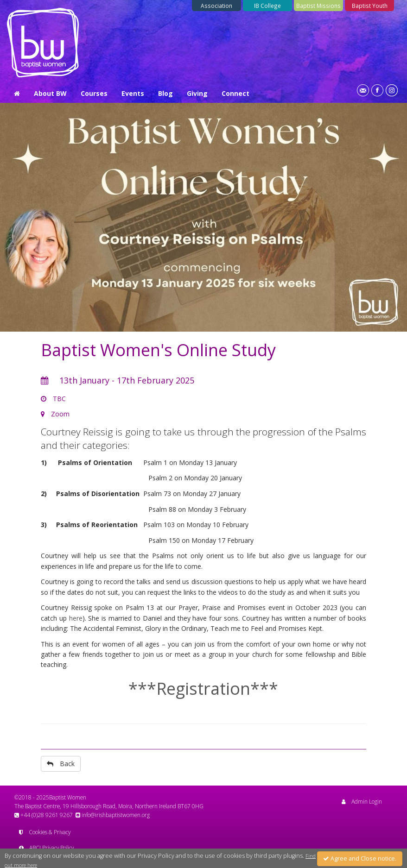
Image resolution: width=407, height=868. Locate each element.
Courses (94, 93)
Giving (197, 93)
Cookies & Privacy (45, 832)
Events (133, 93)
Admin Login (362, 801)
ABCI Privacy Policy (46, 848)
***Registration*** (203, 689)
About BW (50, 93)
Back (61, 764)
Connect (235, 93)
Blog (165, 93)
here (76, 618)
